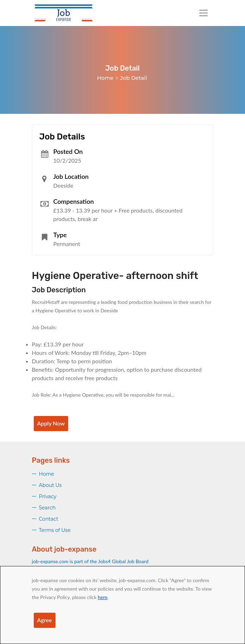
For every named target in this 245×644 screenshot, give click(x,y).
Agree (45, 620)
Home (105, 78)
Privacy (48, 496)
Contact (49, 519)
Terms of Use (55, 530)
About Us (50, 485)
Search (47, 508)
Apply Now (51, 423)
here (102, 597)
